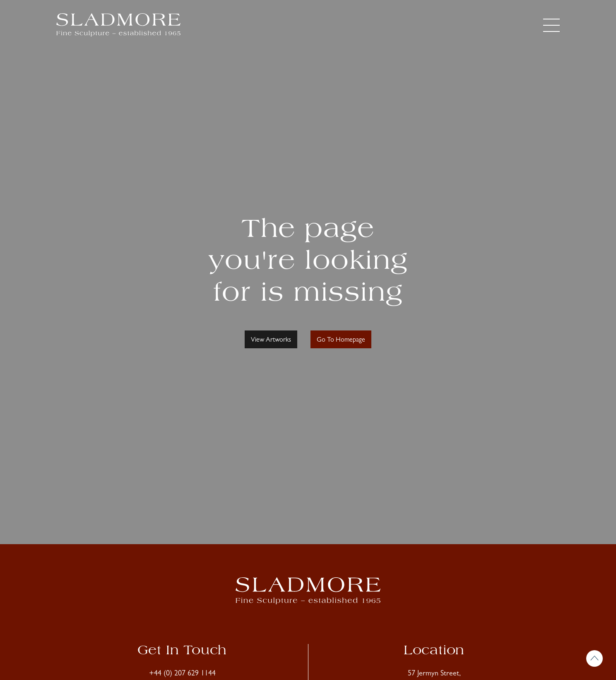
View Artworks (271, 340)
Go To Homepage (341, 340)
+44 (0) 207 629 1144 (182, 674)
